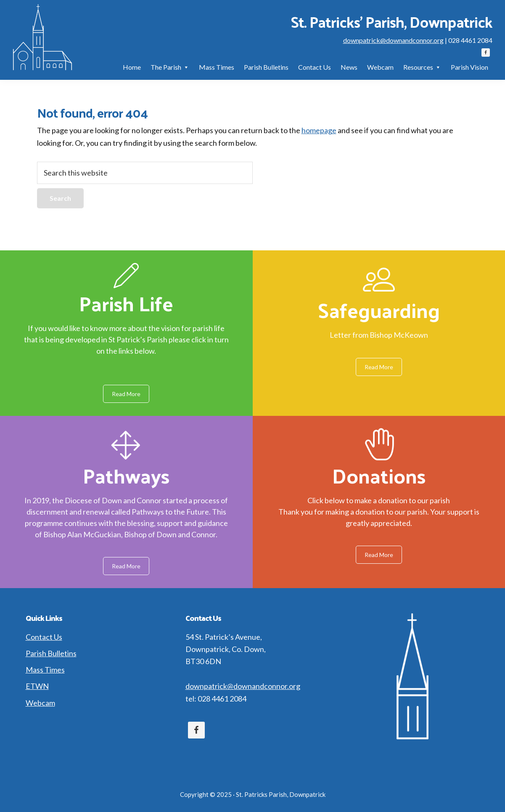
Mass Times (45, 670)
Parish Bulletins (51, 653)
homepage (319, 130)
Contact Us (44, 637)
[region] (253, 419)
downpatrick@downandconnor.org (393, 40)
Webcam (40, 703)
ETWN (37, 686)
